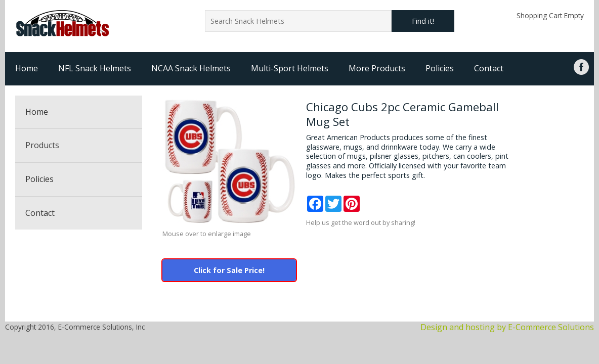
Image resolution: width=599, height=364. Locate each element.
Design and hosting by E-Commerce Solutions (507, 327)
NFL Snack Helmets (95, 68)
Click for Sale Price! (229, 270)
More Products (377, 68)
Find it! (423, 21)
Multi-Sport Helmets (290, 68)
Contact (489, 68)
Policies (440, 68)
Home (27, 68)
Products (42, 145)
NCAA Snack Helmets (191, 68)
